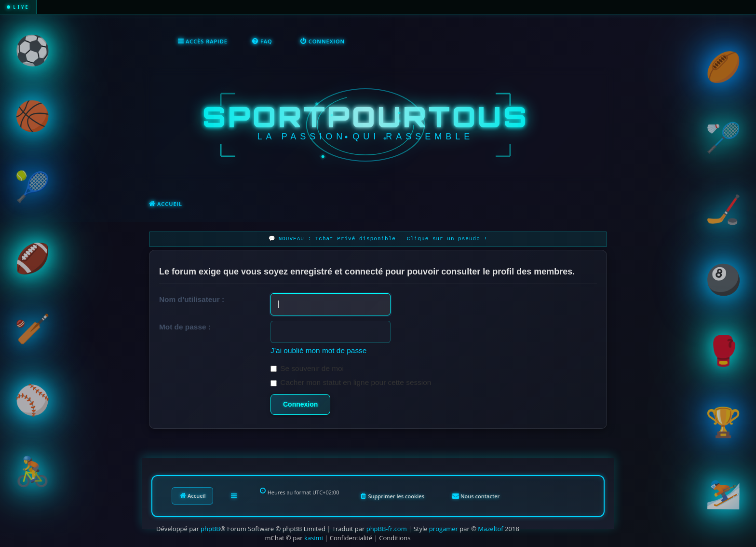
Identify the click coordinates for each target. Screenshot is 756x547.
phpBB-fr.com (387, 529)
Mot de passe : (185, 327)
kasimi (314, 538)
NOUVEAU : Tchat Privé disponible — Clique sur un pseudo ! (383, 239)
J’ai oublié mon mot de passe (318, 350)
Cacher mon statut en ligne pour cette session (351, 382)
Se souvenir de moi (307, 368)
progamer (444, 529)
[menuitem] (262, 41)
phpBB (210, 529)
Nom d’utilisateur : (192, 299)
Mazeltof (490, 529)
